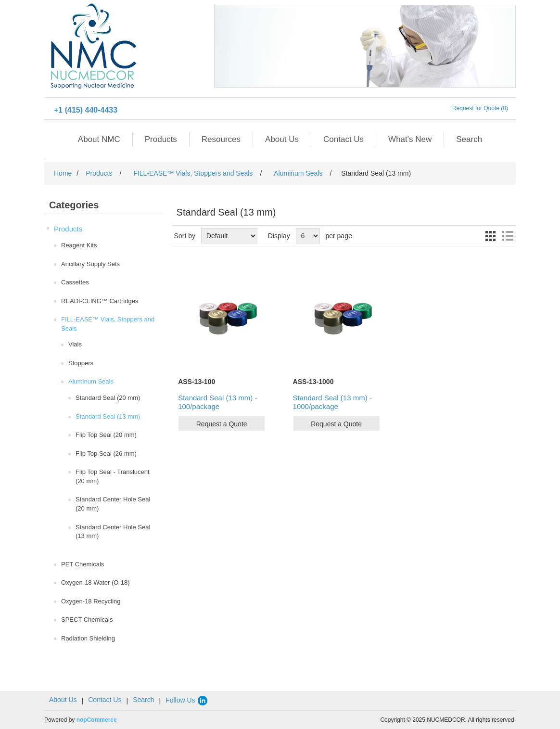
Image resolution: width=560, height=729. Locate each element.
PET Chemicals (83, 564)
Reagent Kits (79, 245)
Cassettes (75, 282)
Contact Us (344, 139)
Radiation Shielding (88, 638)
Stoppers (81, 363)
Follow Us (187, 700)
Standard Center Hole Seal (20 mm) (113, 504)
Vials (75, 344)
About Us (282, 139)
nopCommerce (97, 720)
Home (63, 173)
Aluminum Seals (91, 381)
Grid (490, 236)
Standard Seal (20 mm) (108, 398)
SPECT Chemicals (87, 620)
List (508, 236)
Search (469, 139)
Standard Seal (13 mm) (108, 416)
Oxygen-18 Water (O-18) (95, 582)
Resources (221, 139)
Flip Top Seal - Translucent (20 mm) (113, 476)
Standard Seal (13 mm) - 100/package (217, 402)
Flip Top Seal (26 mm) (106, 454)
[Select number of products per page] (308, 236)
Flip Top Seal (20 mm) (106, 435)
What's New (410, 139)
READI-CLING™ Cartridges (100, 301)
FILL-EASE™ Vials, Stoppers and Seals (108, 324)
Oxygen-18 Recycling (91, 601)
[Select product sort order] (229, 236)
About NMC (99, 139)
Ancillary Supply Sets (90, 264)
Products (161, 139)
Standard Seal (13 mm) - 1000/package (332, 402)
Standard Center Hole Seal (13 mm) (113, 532)
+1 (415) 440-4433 (86, 110)
